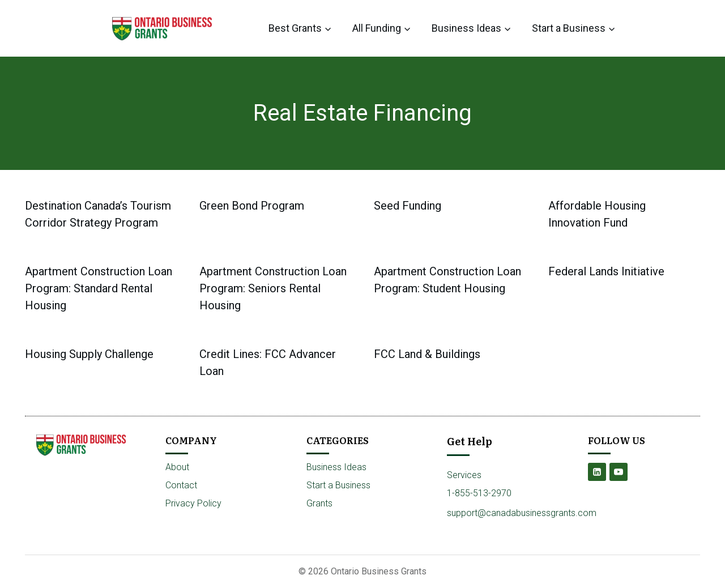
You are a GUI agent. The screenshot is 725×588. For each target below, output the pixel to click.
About (177, 467)
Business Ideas (336, 467)
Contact (181, 485)
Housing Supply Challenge (89, 354)
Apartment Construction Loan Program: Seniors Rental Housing (273, 288)
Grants (319, 503)
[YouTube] (619, 472)
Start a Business (338, 485)
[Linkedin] (597, 472)
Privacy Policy (193, 503)
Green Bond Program (252, 206)
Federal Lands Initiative (606, 271)
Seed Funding (408, 206)
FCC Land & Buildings (427, 354)
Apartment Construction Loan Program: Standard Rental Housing (99, 288)
